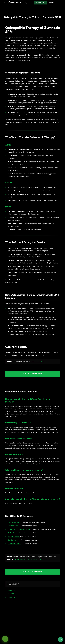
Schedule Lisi (40, 3)
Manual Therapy (14, 536)
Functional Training (15, 544)
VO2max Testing (13, 522)
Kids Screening (13, 540)
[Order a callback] (5, 639)
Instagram (11, 590)
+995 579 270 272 (37, 361)
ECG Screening (13, 526)
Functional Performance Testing (19, 529)
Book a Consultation (32, 374)
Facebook (11, 597)
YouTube (11, 594)
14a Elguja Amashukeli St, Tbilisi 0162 (28, 559)
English (28, 3)
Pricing (52, 3)
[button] (61, 640)
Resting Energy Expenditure (18, 533)
